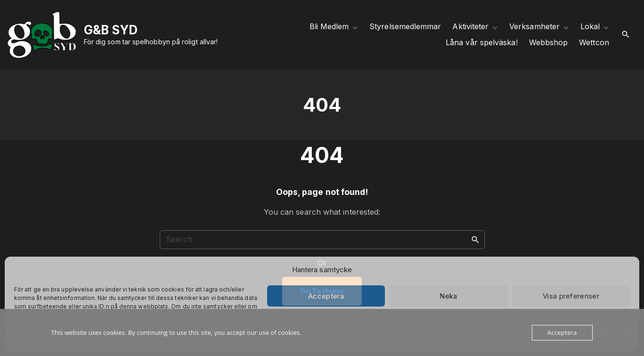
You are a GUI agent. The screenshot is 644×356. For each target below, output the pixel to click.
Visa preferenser (571, 296)
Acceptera (326, 296)
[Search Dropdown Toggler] (626, 35)
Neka (448, 296)
